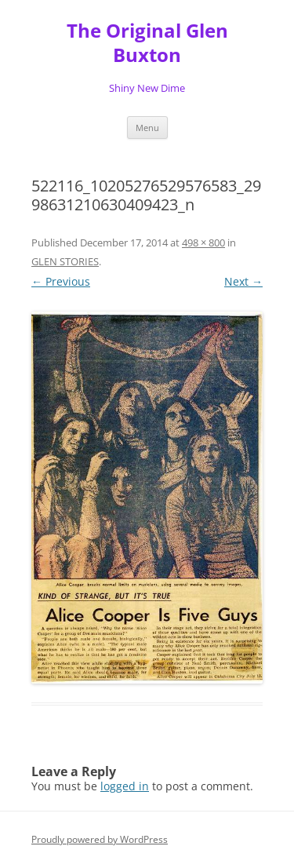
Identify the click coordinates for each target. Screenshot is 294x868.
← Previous (61, 281)
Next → (243, 281)
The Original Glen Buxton (147, 43)
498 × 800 (203, 243)
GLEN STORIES (65, 261)
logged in (125, 786)
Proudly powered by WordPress (100, 839)
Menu (147, 128)
